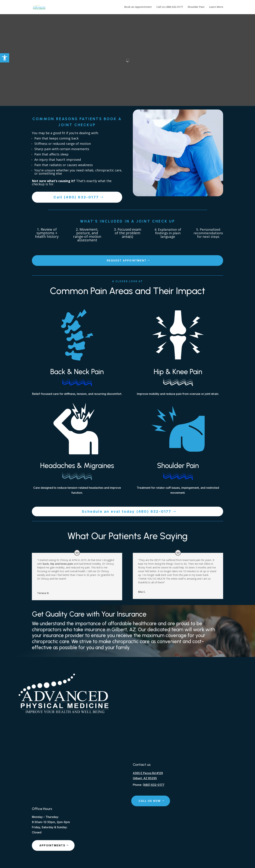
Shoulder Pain (196, 7)
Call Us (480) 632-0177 (170, 7)
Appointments (52, 845)
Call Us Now (150, 801)
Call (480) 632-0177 (76, 197)
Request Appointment (127, 260)
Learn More (216, 7)
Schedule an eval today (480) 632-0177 (127, 511)
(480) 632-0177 (154, 785)
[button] (5, 58)
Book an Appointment (138, 7)
